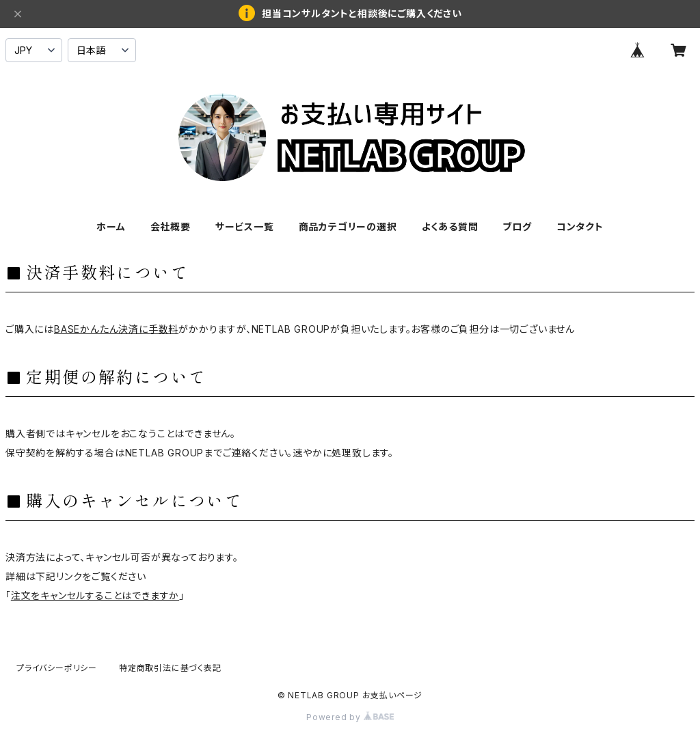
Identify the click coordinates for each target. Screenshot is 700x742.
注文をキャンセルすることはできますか (95, 595)
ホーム (111, 226)
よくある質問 (450, 226)
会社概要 (171, 226)
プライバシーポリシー (57, 668)
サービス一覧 (245, 226)
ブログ (517, 226)
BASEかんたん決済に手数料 (116, 329)
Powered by (350, 717)
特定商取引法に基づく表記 (170, 668)
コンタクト (580, 226)
